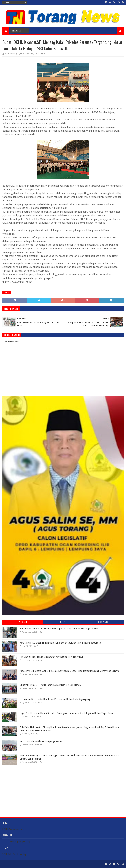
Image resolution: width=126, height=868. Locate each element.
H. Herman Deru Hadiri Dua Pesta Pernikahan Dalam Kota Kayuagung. (55, 699)
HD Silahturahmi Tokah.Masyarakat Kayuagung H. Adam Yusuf (51, 657)
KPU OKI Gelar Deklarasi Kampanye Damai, (41, 741)
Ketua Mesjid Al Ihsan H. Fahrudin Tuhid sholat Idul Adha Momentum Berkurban (60, 643)
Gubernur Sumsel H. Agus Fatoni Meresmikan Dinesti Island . (50, 685)
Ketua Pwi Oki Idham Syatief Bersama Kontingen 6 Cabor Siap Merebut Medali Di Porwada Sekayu (69, 671)
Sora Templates (21, 864)
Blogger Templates (40, 864)
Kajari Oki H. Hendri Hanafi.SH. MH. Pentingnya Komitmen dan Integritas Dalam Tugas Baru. (67, 713)
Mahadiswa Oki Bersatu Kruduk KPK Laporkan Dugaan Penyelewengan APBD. (59, 629)
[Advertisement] (63, 788)
